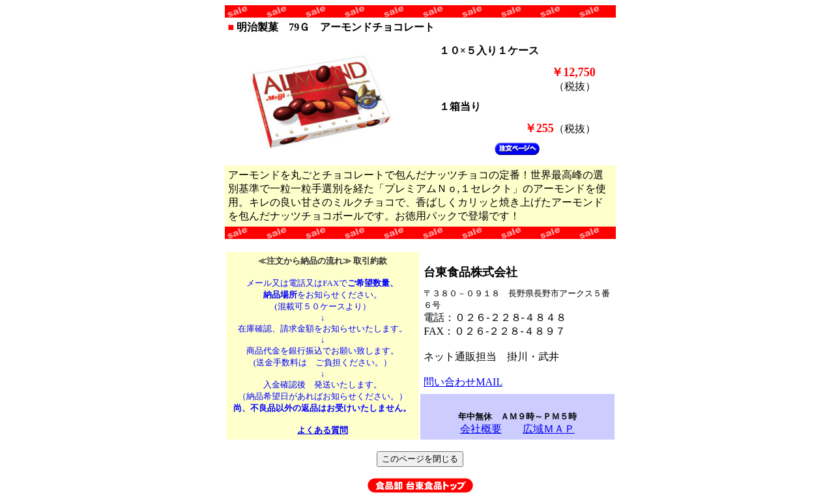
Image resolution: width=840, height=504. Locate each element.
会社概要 (481, 429)
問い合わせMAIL (463, 382)
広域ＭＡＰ (549, 429)
